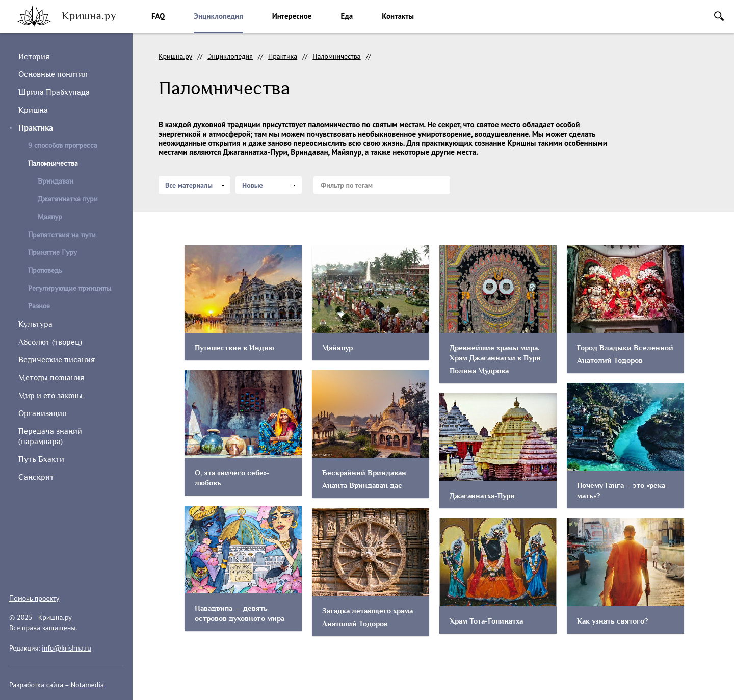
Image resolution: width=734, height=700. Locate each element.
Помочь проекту (34, 598)
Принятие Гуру (53, 253)
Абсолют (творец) (50, 342)
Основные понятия (53, 74)
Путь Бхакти (41, 459)
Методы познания (51, 378)
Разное (39, 306)
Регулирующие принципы (70, 288)
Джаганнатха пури (68, 199)
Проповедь (45, 270)
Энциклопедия (218, 16)
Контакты (398, 16)
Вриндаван (56, 181)
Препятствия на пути (62, 235)
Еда (347, 16)
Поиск (719, 16)
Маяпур (50, 217)
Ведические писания (57, 360)
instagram (16, 573)
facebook (39, 573)
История (34, 57)
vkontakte (62, 573)
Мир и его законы (50, 396)
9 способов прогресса (63, 146)
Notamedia (87, 685)
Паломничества (336, 56)
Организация (42, 413)
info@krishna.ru (67, 648)
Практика (36, 128)
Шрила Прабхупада (54, 92)
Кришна (33, 110)
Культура (35, 324)
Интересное (292, 16)
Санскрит (36, 477)
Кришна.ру (175, 56)
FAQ (158, 16)
